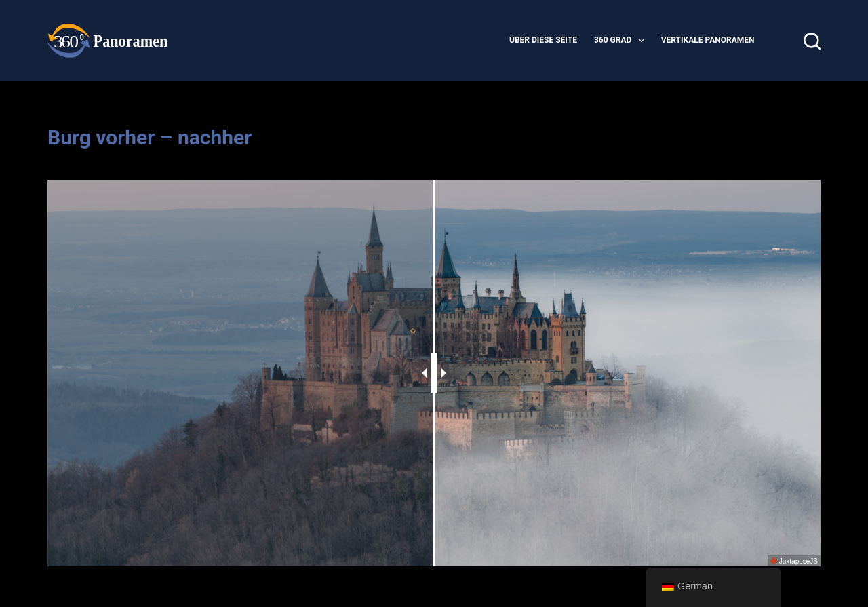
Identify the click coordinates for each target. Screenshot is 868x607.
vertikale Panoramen (708, 40)
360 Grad (622, 41)
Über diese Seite (543, 40)
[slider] (434, 373)
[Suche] (812, 41)
